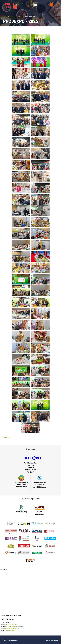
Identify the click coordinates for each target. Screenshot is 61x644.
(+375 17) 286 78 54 (12, 625)
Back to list (6, 437)
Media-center (12, 17)
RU (57, 5)
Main (4, 17)
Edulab (56, 640)
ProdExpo (11, 5)
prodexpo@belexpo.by (12, 629)
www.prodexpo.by (11, 631)
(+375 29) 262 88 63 (11, 627)
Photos (21, 17)
